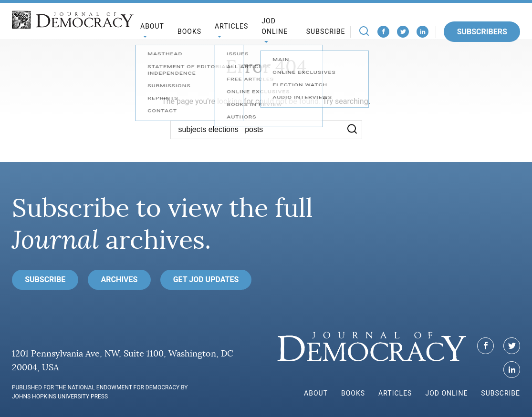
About (316, 393)
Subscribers (482, 32)
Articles (395, 393)
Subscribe (326, 31)
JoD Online (275, 26)
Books (189, 31)
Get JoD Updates (206, 280)
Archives (120, 280)
